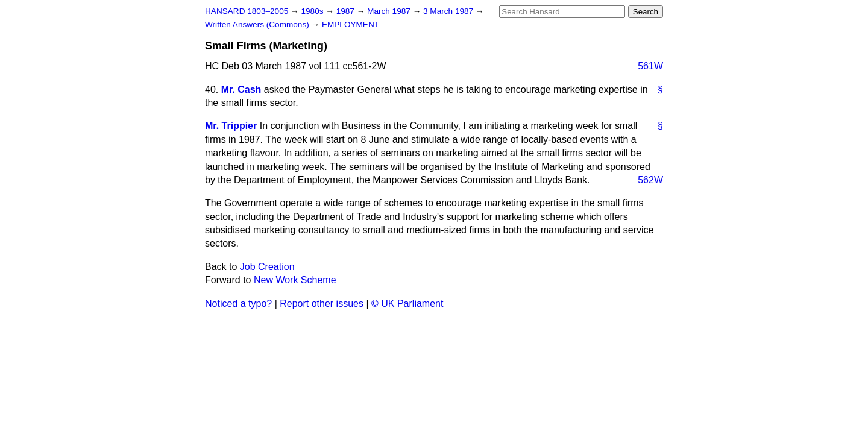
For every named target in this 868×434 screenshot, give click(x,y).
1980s (313, 11)
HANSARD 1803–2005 (247, 11)
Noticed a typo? (238, 303)
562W (650, 180)
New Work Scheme (295, 280)
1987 (347, 11)
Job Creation (267, 267)
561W (650, 66)
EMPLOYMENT (351, 24)
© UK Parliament (407, 303)
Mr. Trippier (231, 126)
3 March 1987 (449, 11)
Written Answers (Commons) (258, 24)
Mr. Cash (241, 90)
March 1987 (390, 11)
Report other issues (322, 303)
